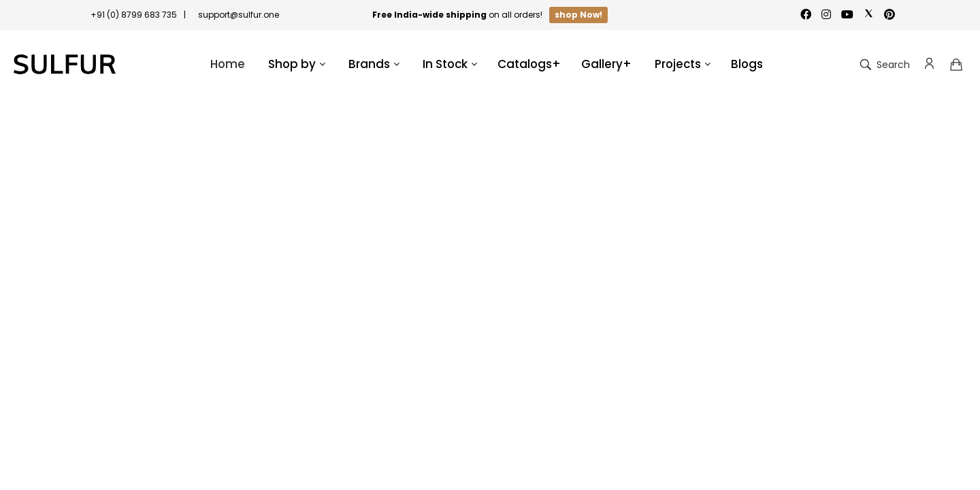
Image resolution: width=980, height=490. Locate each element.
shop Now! (578, 15)
